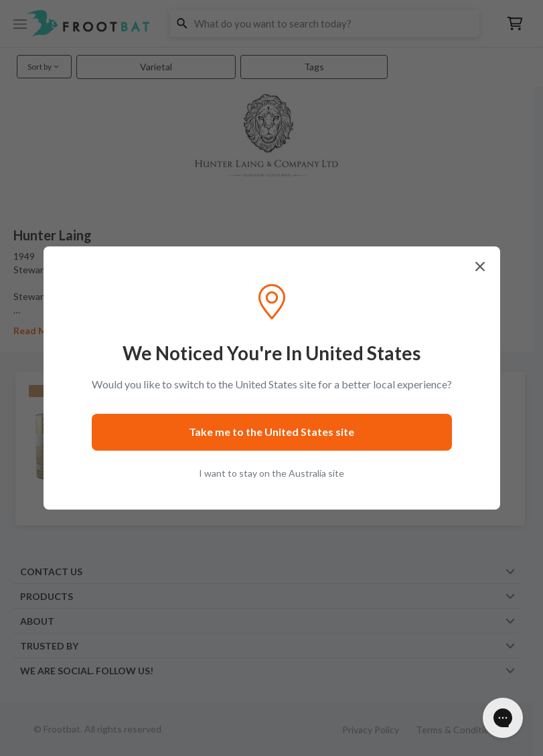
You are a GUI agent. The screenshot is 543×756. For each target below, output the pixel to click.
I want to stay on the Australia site (271, 473)
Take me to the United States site (271, 432)
